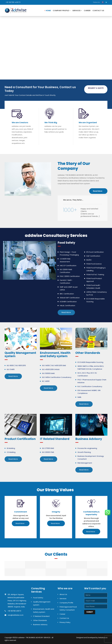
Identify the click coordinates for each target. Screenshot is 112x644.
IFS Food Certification (95, 252)
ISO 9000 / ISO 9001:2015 (16, 365)
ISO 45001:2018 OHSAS (51, 369)
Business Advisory (40, 625)
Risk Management (85, 463)
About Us (63, 594)
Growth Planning (84, 452)
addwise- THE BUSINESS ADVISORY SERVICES (35, 638)
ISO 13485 (11, 369)
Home (48, 11)
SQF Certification (93, 256)
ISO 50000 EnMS (48, 373)
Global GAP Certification (70, 298)
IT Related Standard (41, 616)
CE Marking (11, 452)
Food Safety (38, 598)
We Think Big (51, 122)
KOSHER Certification (68, 302)
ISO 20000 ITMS (48, 452)
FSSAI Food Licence (94, 264)
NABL (79, 397)
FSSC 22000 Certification (70, 276)
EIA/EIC (89, 260)
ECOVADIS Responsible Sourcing (90, 362)
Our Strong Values (55, 490)
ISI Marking (11, 448)
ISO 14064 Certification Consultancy (57, 377)
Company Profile (61, 11)
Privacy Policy (65, 622)
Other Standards (40, 620)
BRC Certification (67, 294)
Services (76, 11)
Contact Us (98, 11)
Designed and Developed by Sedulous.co (92, 638)
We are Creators (20, 122)
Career (87, 11)
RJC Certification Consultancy (90, 386)
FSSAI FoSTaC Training (95, 274)
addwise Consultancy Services (56, 236)
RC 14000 (46, 381)
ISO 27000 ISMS (48, 448)
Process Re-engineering (87, 448)
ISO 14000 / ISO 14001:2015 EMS (54, 365)
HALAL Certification (67, 306)
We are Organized (88, 122)
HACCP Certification (68, 266)
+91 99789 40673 (13, 2)
